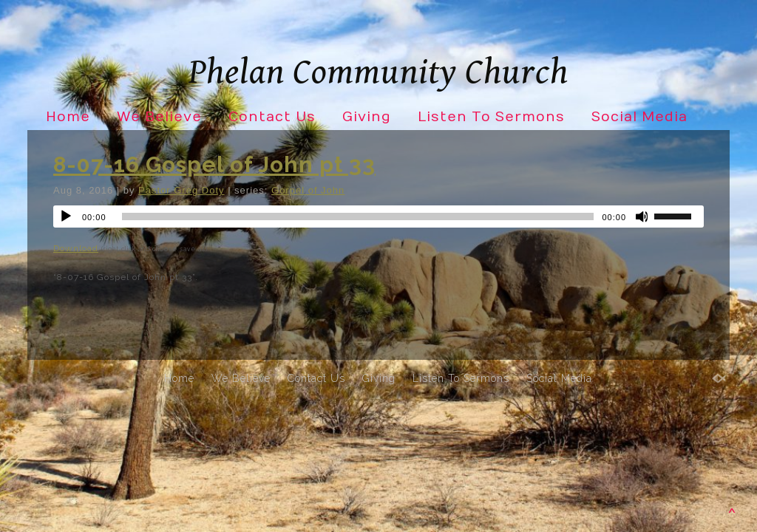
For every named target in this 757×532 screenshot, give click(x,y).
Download (76, 248)
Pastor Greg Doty (181, 190)
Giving (367, 117)
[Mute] (642, 216)
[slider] (358, 216)
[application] (378, 216)
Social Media (639, 117)
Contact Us (272, 117)
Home (68, 117)
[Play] (66, 216)
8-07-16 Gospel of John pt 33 (214, 164)
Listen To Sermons (491, 117)
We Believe (159, 117)
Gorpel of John (308, 190)
